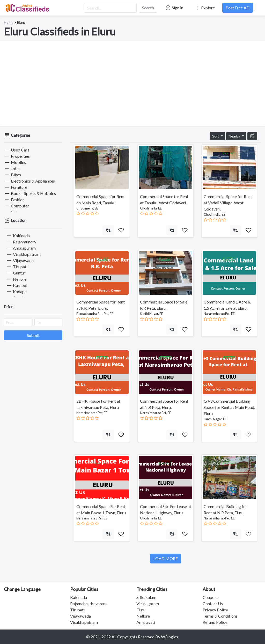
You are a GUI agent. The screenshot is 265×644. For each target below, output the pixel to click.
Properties (17, 156)
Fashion (14, 200)
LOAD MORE (166, 558)
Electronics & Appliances (29, 181)
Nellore (16, 279)
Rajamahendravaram (88, 603)
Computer (16, 206)
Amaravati (146, 622)
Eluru (141, 610)
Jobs (12, 168)
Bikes (12, 175)
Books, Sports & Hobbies (30, 193)
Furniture (16, 187)
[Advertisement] (132, 83)
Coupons (211, 597)
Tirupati (17, 267)
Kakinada (18, 236)
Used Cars (17, 150)
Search (148, 8)
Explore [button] (204, 8)
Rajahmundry (21, 242)
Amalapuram (21, 248)
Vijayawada (20, 260)
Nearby (235, 136)
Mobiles (15, 162)
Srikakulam (146, 597)
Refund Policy (215, 622)
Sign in (174, 8)
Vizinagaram (148, 603)
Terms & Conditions (220, 616)
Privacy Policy (215, 610)
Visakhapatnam (23, 254)
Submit (33, 335)
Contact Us (213, 603)
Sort (216, 136)
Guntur (16, 273)
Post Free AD (238, 8)
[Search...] (110, 8)
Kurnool (17, 285)
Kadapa (16, 291)
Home (9, 23)
